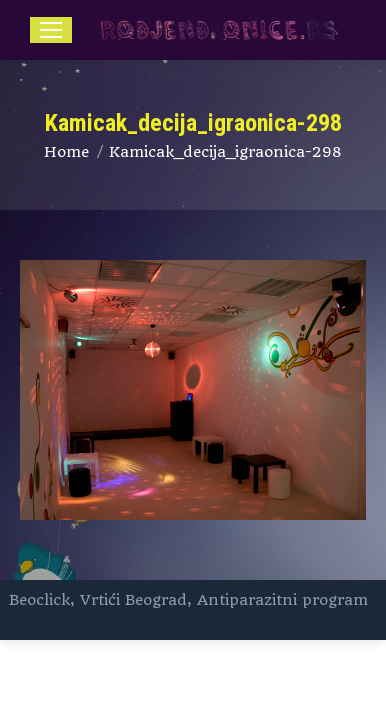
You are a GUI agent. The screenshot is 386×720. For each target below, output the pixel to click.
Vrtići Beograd (133, 600)
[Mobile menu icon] (51, 30)
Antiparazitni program (282, 600)
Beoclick (39, 600)
